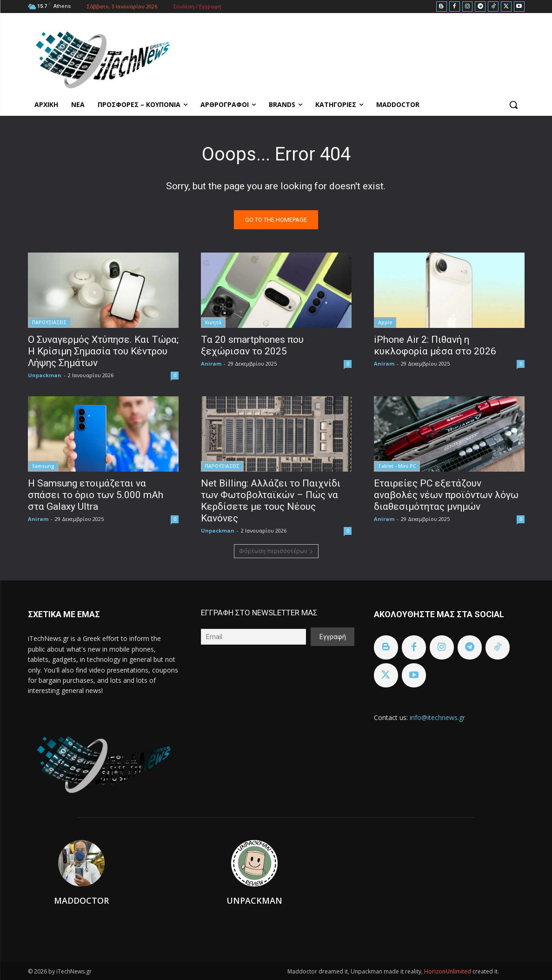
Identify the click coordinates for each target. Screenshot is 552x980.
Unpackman (45, 375)
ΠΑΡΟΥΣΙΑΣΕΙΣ (49, 322)
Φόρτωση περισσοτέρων (276, 551)
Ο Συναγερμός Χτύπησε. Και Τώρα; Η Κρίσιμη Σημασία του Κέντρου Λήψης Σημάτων (103, 351)
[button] (513, 105)
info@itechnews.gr (437, 717)
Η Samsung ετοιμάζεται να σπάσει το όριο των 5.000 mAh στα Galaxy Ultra (96, 495)
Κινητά (213, 322)
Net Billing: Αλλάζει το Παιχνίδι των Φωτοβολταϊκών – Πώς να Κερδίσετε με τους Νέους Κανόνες (271, 501)
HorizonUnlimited (448, 971)
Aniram (211, 363)
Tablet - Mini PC (397, 466)
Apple (385, 322)
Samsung (43, 466)
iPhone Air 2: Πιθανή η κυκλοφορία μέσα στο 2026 (435, 345)
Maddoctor (81, 900)
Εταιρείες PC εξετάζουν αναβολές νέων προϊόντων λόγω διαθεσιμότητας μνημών (446, 495)
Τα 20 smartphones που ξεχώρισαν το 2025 (252, 345)
